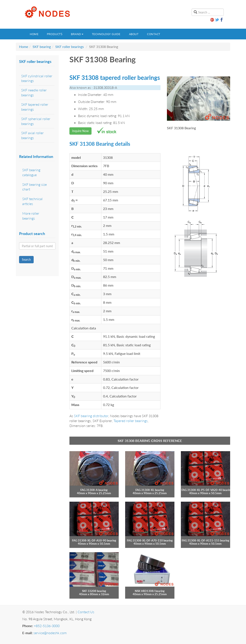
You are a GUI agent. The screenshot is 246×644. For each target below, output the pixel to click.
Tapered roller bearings (131, 421)
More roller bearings (31, 216)
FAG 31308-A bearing (94, 490)
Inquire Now (80, 131)
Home (34, 34)
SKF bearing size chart (34, 187)
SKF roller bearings (70, 47)
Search (26, 260)
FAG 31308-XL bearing (150, 490)
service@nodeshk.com (50, 633)
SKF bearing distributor (91, 416)
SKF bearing (42, 47)
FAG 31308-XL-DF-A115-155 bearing (205, 540)
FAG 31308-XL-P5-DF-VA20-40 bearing (207, 490)
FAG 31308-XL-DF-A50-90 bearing (94, 540)
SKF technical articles (32, 201)
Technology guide (106, 34)
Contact (154, 34)
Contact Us (86, 612)
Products (55, 34)
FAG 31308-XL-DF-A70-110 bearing (150, 540)
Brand (77, 34)
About (134, 34)
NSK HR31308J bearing (150, 591)
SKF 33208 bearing (94, 591)
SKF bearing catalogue (31, 172)
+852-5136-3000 (47, 626)
